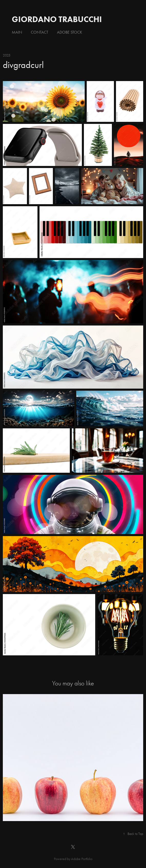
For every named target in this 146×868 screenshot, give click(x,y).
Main (17, 32)
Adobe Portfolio (82, 859)
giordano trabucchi (57, 19)
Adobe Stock (70, 32)
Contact (40, 32)
